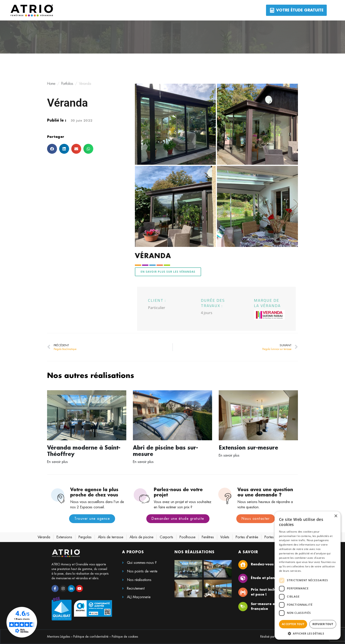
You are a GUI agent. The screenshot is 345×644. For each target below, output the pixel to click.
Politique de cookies (125, 637)
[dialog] (308, 576)
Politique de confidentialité (91, 637)
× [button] (336, 516)
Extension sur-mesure (248, 448)
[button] (52, 149)
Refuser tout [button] (323, 624)
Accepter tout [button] (293, 624)
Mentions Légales (59, 637)
